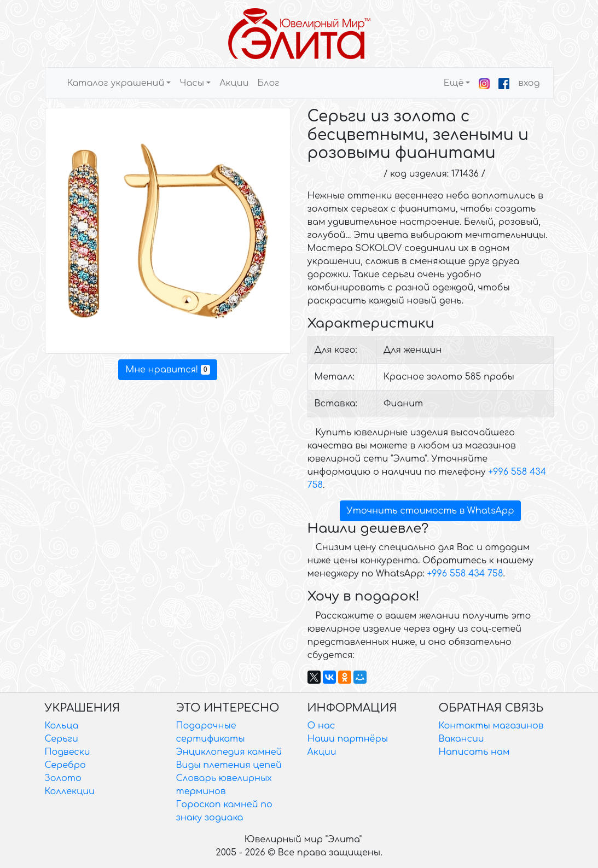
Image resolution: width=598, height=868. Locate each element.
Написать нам (474, 752)
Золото (63, 778)
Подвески (68, 752)
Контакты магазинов (491, 726)
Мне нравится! (167, 370)
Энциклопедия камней (229, 752)
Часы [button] (192, 83)
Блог (268, 83)
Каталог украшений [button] (116, 83)
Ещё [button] (454, 83)
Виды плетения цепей (229, 765)
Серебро (65, 765)
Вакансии (461, 739)
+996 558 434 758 (465, 574)
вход (529, 83)
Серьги (62, 739)
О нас (321, 726)
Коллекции (70, 791)
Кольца (62, 726)
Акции (234, 83)
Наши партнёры (348, 739)
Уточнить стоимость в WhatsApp (431, 511)
